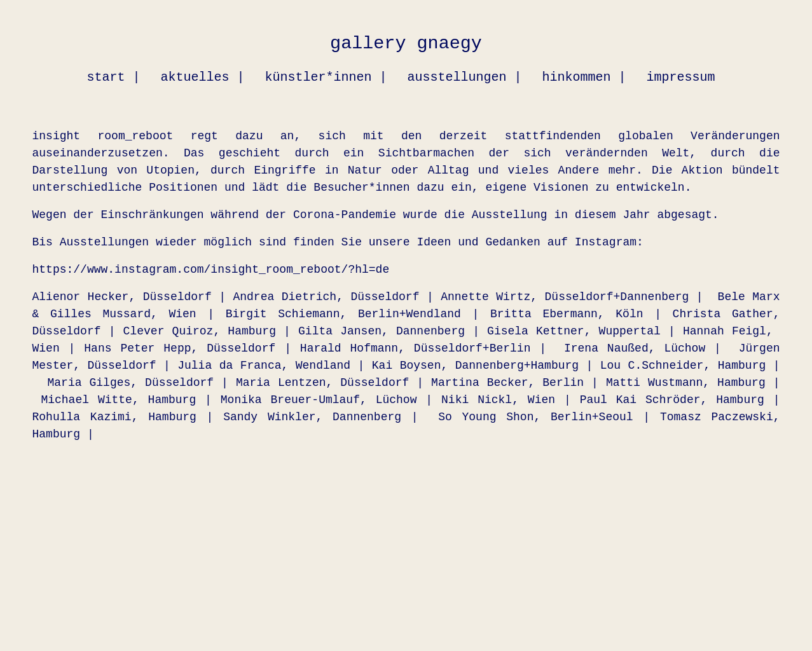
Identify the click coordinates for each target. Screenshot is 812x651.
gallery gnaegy (406, 44)
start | (113, 77)
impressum (681, 77)
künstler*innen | (326, 77)
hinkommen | (584, 77)
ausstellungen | (464, 77)
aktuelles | (202, 77)
